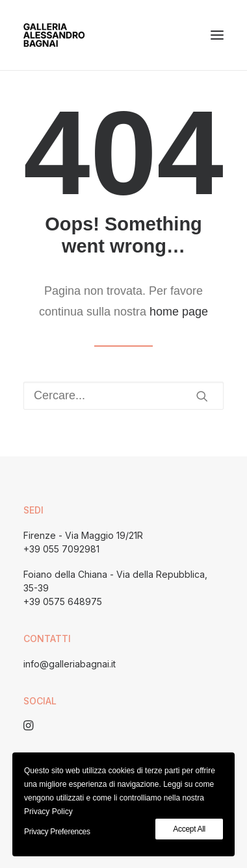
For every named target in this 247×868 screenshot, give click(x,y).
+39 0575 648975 (63, 601)
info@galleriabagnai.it (70, 664)
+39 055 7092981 (61, 549)
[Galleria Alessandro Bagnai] (54, 35)
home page (179, 312)
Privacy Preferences (57, 832)
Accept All (189, 829)
